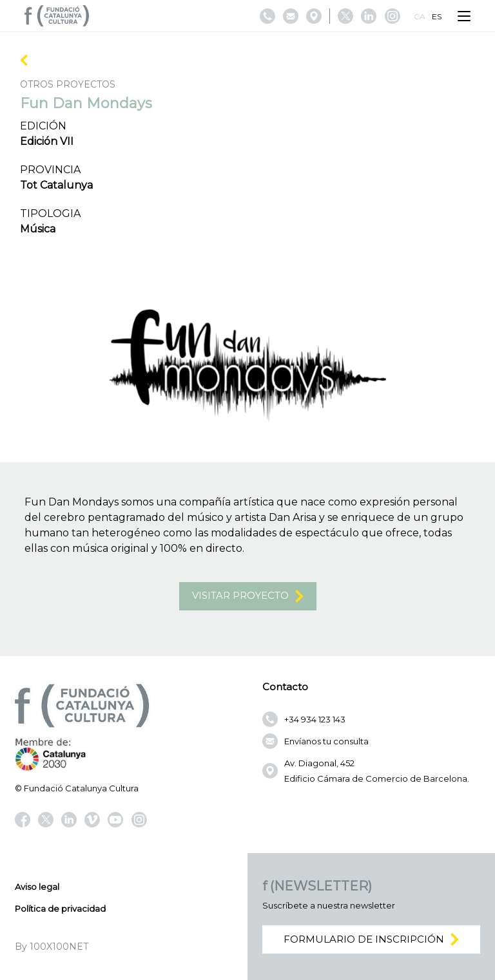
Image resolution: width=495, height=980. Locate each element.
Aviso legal (37, 887)
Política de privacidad (60, 909)
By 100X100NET (52, 947)
